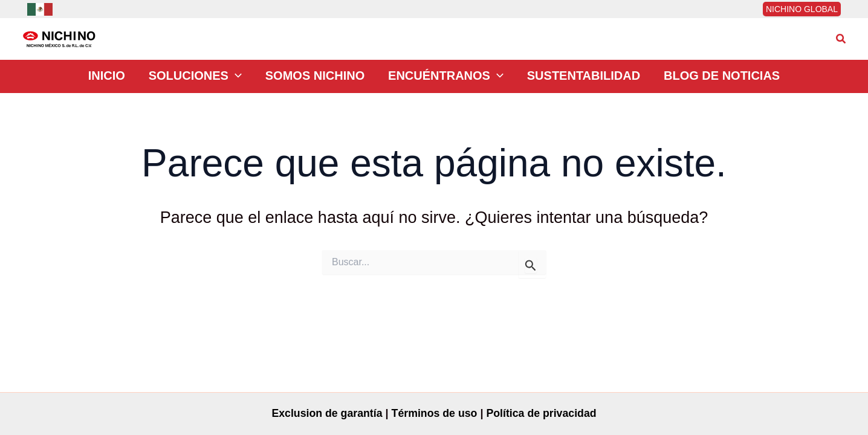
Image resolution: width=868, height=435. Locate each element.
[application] (247, 77)
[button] (841, 39)
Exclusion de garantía (325, 413)
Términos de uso (434, 413)
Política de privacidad (543, 413)
